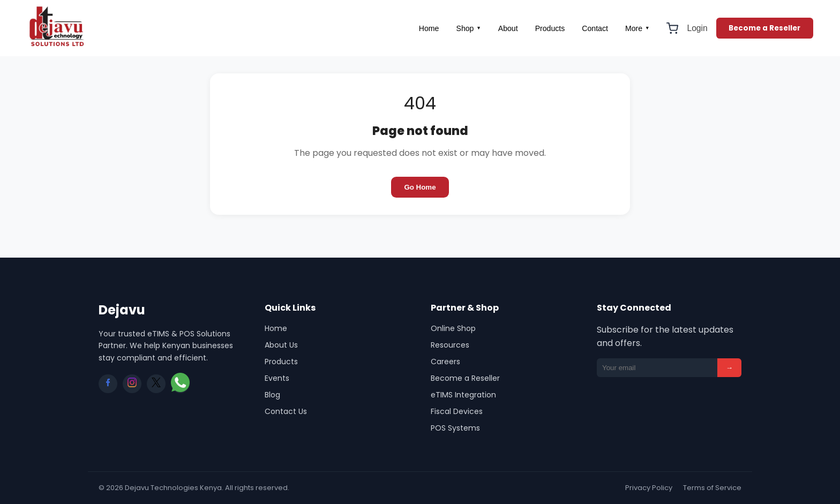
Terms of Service (712, 488)
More (637, 28)
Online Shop (453, 328)
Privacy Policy (649, 488)
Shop (468, 28)
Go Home (420, 187)
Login (697, 28)
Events (277, 378)
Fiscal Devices (457, 411)
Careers (445, 362)
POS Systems (455, 428)
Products (550, 28)
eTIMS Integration (463, 395)
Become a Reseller (764, 28)
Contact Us (286, 411)
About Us (281, 345)
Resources (450, 345)
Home (429, 28)
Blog (272, 395)
